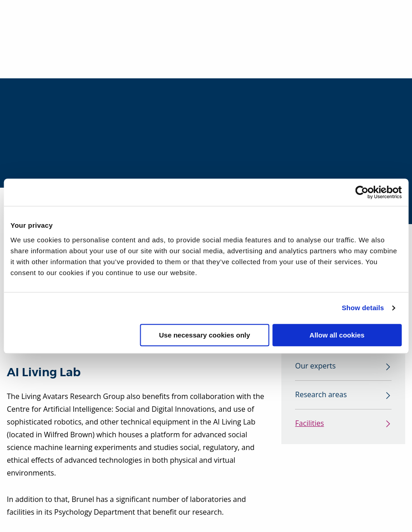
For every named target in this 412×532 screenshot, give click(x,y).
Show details (363, 308)
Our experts (315, 366)
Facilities (309, 424)
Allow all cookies (337, 335)
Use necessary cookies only (204, 335)
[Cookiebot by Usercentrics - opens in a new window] (362, 192)
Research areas (321, 395)
